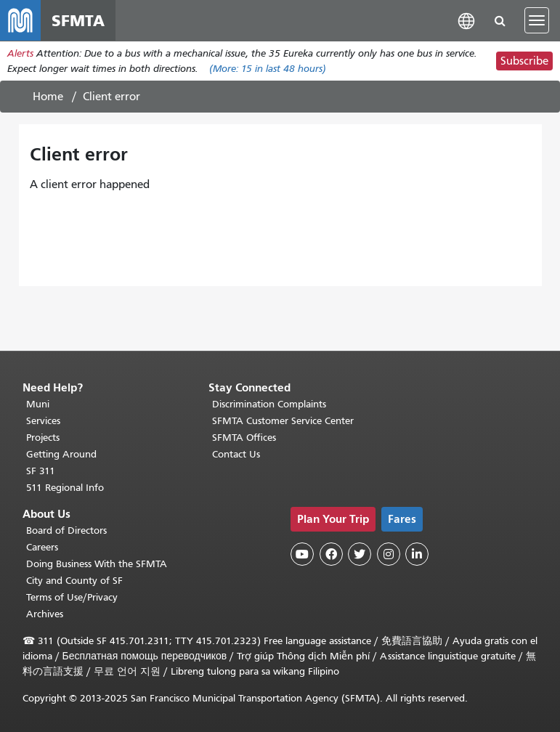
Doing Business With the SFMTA (97, 564)
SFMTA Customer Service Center (283, 421)
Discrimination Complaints (269, 404)
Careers (42, 547)
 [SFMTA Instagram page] (389, 554)
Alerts (20, 53)
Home (48, 97)
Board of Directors (66, 530)
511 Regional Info (65, 488)
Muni (38, 404)
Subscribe (524, 61)
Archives (45, 614)
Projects (43, 438)
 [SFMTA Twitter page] (360, 554)
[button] (466, 20)
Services (43, 421)
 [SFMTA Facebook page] (331, 554)
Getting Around (61, 454)
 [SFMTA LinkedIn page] (417, 554)
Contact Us (236, 454)
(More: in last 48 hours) (268, 69)
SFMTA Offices (244, 438)
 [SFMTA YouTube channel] (302, 554)
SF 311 (41, 471)
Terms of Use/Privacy (72, 597)
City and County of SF (74, 581)
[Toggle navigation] (537, 20)
